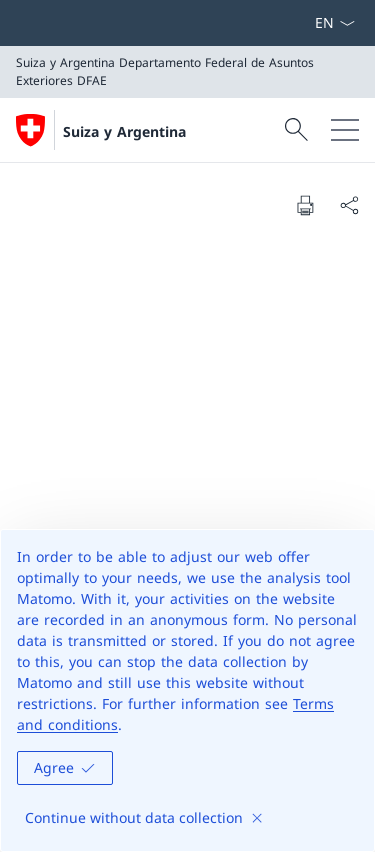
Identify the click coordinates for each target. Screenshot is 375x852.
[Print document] (305, 205)
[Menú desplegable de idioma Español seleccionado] (334, 23)
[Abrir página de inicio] (101, 130)
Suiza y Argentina (124, 131)
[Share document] (349, 205)
